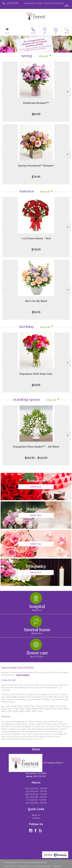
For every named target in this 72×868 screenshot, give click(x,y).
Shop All (43, 56)
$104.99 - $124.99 (36, 458)
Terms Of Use (9, 866)
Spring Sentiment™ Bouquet (36, 166)
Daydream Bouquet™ (36, 103)
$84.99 (36, 114)
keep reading (23, 675)
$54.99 (36, 312)
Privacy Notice (24, 866)
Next (68, 92)
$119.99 (36, 250)
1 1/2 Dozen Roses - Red (36, 238)
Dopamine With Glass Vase (36, 374)
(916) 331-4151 (13, 3)
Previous (4, 92)
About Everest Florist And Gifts (18, 667)
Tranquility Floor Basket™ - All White (36, 447)
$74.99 (36, 177)
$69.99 (36, 385)
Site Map (57, 866)
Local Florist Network (42, 866)
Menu (7, 33)
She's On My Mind (36, 301)
